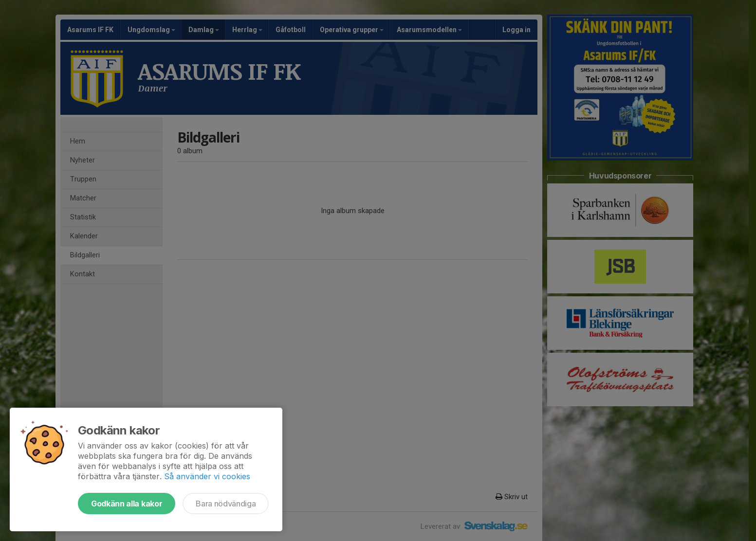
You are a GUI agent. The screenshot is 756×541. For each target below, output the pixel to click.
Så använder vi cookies (207, 476)
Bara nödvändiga (226, 504)
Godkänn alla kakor (127, 504)
